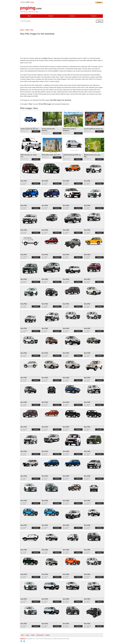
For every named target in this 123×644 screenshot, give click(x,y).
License (72, 16)
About (29, 16)
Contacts (94, 16)
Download (36, 131)
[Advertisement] (34, 47)
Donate (51, 16)
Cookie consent (40, 635)
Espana (32, 2)
